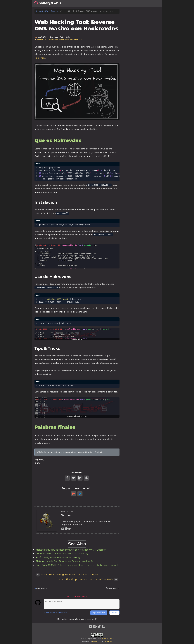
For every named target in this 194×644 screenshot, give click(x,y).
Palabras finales (134, 19)
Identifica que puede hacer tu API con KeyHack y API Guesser (71, 550)
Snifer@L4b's (42, 11)
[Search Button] (91, 3)
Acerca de (108, 3)
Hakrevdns (40, 58)
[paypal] (80, 494)
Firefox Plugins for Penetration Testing (58, 558)
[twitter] (70, 529)
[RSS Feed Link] (103, 628)
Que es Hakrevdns (135, 16)
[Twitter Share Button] (74, 478)
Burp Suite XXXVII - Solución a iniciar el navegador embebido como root (77, 565)
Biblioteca (155, 3)
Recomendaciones (137, 3)
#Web (61, 39)
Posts (54, 11)
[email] (63, 529)
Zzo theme (107, 641)
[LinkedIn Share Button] (80, 478)
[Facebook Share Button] (67, 478)
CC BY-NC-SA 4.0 (108, 638)
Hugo (94, 641)
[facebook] (66, 529)
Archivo (120, 3)
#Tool (67, 39)
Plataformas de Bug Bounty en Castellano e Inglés (64, 561)
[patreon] (74, 494)
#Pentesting (42, 39)
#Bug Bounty (53, 39)
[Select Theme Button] (98, 3)
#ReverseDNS (76, 39)
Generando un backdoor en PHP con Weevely (62, 554)
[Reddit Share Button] (86, 478)
